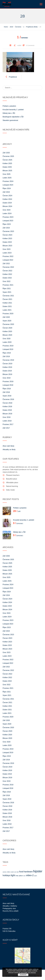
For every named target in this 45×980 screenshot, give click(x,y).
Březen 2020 (7, 335)
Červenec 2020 (8, 324)
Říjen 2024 (7, 188)
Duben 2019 (7, 371)
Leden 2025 (7, 178)
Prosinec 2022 (8, 256)
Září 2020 (6, 317)
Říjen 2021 (7, 289)
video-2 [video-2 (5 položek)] (30, 875)
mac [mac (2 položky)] (17, 876)
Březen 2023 (7, 246)
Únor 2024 (7, 210)
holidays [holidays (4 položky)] (6, 875)
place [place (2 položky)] (21, 876)
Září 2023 (6, 228)
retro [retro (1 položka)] (24, 876)
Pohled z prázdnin (9, 106)
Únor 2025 (7, 174)
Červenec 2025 (8, 156)
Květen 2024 (7, 199)
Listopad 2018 (8, 385)
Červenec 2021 (8, 296)
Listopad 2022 (8, 260)
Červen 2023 (7, 235)
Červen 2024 (7, 196)
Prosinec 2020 (8, 314)
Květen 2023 (7, 239)
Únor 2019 (7, 378)
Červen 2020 (7, 328)
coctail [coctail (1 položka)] (12, 872)
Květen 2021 (7, 303)
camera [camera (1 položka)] (4, 872)
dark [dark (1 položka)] (18, 872)
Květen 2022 (7, 274)
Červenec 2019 (8, 360)
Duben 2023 (7, 242)
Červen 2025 (7, 160)
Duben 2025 (7, 167)
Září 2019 (6, 356)
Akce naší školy (8, 446)
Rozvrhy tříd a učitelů (10, 911)
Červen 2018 (7, 403)
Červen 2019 (7, 364)
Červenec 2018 (8, 399)
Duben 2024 (7, 203)
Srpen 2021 (7, 292)
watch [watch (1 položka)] (35, 876)
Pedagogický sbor (9, 908)
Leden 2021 (7, 310)
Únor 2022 (7, 281)
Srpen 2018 (7, 396)
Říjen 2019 (7, 353)
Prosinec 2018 (8, 381)
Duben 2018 (7, 410)
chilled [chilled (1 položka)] (8, 872)
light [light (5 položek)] (13, 875)
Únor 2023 (7, 249)
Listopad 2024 (8, 185)
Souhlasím (23, 975)
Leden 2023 (7, 253)
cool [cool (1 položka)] (15, 872)
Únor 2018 (7, 417)
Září (17, 512)
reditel (19, 45)
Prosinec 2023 (8, 217)
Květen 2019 (7, 367)
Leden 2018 (7, 421)
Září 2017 (6, 428)
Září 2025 (6, 153)
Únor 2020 (7, 339)
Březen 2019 (7, 374)
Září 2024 (6, 192)
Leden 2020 (7, 342)
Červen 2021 (7, 299)
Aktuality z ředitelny (10, 906)
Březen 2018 (7, 414)
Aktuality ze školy (9, 450)
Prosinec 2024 (8, 181)
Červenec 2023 (8, 231)
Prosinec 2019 (8, 346)
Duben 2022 (7, 278)
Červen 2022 (7, 271)
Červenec (22, 38)
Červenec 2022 (8, 267)
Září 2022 (6, 264)
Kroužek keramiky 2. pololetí (13, 110)
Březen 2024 (7, 206)
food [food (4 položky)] (21, 872)
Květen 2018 (7, 407)
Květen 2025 (7, 163)
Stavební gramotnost (10, 120)
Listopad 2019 (8, 349)
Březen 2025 (7, 171)
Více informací (32, 973)
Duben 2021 (7, 306)
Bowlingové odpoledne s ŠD (13, 117)
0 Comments (30, 45)
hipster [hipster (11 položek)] (38, 871)
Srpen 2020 (7, 321)
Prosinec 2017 (8, 424)
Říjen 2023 (7, 224)
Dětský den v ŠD (9, 113)
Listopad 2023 (8, 221)
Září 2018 (6, 392)
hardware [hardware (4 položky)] (28, 872)
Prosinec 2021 (8, 285)
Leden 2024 (7, 213)
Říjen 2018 (7, 389)
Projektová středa (13, 79)
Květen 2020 (7, 331)
